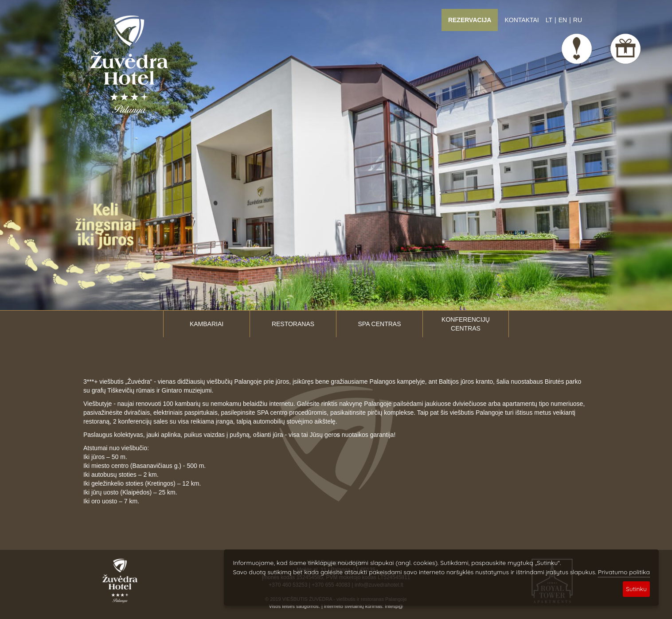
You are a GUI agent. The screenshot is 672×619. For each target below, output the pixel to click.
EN (563, 20)
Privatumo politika (624, 572)
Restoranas (293, 324)
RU (578, 20)
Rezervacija (470, 20)
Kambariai (207, 324)
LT (549, 20)
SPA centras (380, 324)
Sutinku (636, 589)
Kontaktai (522, 20)
